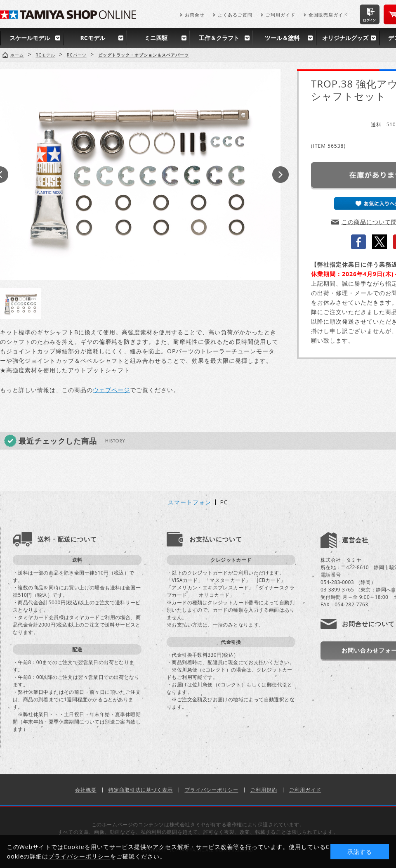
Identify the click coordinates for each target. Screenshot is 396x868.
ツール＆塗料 (282, 38)
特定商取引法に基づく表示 (141, 790)
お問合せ (195, 15)
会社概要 (86, 790)
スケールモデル (30, 38)
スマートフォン (190, 502)
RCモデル (92, 38)
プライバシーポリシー (212, 790)
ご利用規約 (264, 790)
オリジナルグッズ (345, 38)
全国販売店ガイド (328, 15)
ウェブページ (111, 390)
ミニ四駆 (156, 38)
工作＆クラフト (219, 38)
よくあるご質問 (235, 15)
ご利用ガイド (280, 15)
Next (280, 175)
